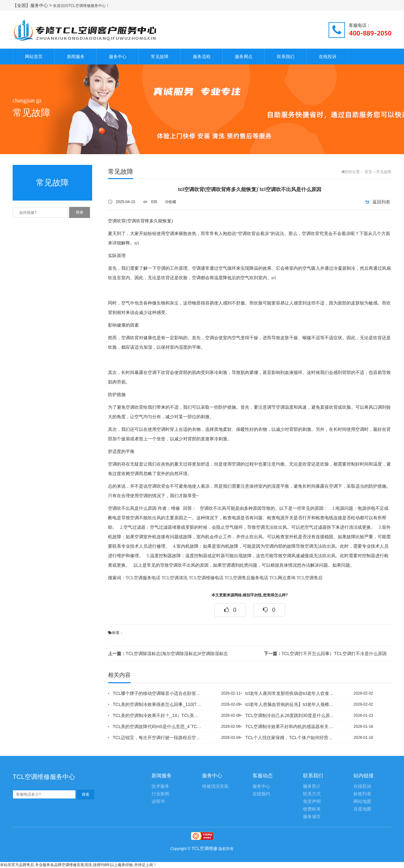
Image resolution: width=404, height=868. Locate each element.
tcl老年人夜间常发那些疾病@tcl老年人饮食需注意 (290, 693)
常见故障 (160, 57)
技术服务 (160, 786)
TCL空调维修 (205, 848)
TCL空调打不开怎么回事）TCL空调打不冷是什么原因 (325, 654)
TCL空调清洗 (175, 578)
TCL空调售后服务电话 (247, 578)
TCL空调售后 (310, 578)
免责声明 (312, 802)
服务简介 (312, 786)
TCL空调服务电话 (143, 578)
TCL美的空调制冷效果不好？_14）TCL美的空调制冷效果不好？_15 (157, 715)
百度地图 (362, 809)
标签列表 (362, 794)
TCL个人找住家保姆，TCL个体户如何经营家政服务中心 (290, 738)
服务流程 (202, 57)
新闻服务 (76, 57)
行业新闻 (160, 794)
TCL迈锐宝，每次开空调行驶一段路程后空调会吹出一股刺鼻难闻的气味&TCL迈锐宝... (157, 738)
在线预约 (261, 794)
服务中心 (118, 57)
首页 (368, 172)
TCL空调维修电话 (206, 578)
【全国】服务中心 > (33, 5)
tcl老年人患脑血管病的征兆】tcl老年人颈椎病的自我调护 (290, 704)
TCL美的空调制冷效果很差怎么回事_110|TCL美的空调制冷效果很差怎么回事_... (157, 704)
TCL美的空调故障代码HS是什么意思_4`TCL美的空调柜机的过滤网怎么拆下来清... (157, 726)
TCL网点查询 (282, 578)
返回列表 (381, 202)
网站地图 (362, 802)
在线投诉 (328, 57)
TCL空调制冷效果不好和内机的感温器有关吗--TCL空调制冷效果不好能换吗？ (290, 726)
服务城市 (312, 817)
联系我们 (286, 57)
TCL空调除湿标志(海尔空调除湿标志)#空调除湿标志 (168, 654)
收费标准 (312, 809)
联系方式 (312, 794)
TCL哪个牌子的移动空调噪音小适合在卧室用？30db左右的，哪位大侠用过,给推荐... (157, 693)
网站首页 (34, 57)
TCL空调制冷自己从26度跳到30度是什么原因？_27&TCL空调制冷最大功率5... (290, 715)
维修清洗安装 (215, 786)
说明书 (158, 802)
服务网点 (244, 57)
